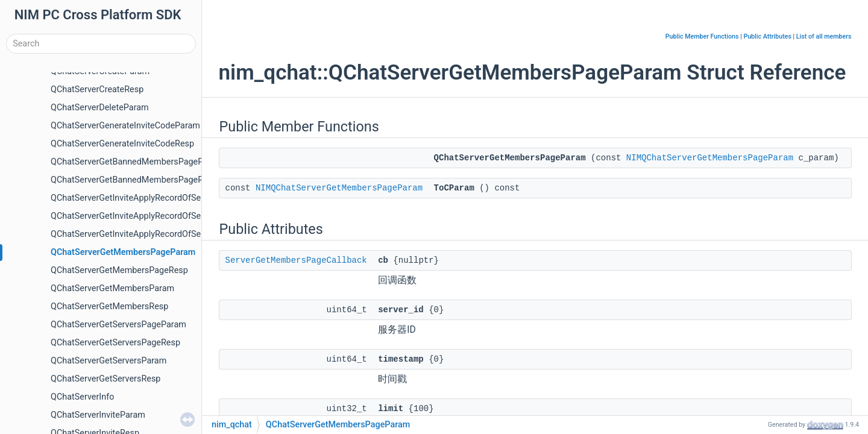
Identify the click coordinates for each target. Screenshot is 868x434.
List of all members (824, 36)
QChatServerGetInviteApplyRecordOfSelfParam (141, 198)
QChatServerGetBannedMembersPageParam (137, 162)
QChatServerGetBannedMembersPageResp (134, 180)
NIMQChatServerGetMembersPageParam (710, 158)
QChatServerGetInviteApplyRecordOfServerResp (143, 234)
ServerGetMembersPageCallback (296, 260)
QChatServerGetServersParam (108, 361)
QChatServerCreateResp (97, 90)
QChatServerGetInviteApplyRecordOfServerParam (146, 216)
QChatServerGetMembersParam (112, 288)
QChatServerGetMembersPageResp (119, 270)
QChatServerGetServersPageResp (115, 343)
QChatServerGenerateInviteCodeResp (122, 144)
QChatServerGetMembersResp (109, 307)
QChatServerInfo (82, 397)
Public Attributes (767, 36)
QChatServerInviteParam (98, 415)
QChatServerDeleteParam (100, 108)
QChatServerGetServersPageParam (118, 325)
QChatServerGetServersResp (105, 379)
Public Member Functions (702, 36)
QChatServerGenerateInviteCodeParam (125, 126)
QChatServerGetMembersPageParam (123, 252)
